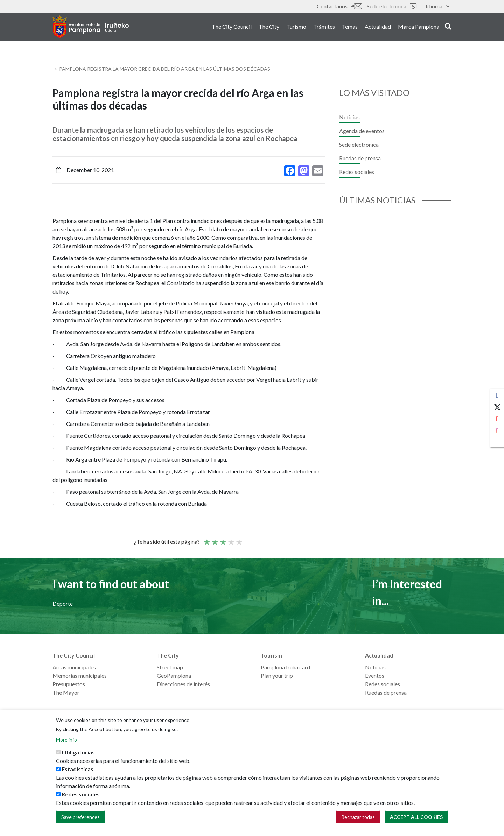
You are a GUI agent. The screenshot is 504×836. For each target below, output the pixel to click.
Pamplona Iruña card (285, 667)
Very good (239, 539)
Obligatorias (78, 752)
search (448, 27)
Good (231, 539)
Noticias (349, 117)
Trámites (324, 27)
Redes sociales (357, 172)
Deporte (63, 603)
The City (269, 27)
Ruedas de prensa (360, 158)
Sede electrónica (392, 6)
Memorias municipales (80, 676)
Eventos (375, 676)
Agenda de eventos (362, 131)
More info (66, 740)
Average (223, 539)
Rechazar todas (358, 817)
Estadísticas (78, 769)
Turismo (296, 27)
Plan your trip (277, 676)
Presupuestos (69, 684)
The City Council (232, 27)
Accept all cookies (416, 817)
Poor (206, 539)
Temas (350, 27)
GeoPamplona (174, 676)
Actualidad (378, 27)
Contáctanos (339, 6)
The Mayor (66, 692)
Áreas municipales (74, 667)
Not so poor (215, 539)
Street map (170, 667)
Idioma (437, 6)
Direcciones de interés (183, 684)
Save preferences (80, 817)
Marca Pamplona (419, 27)
